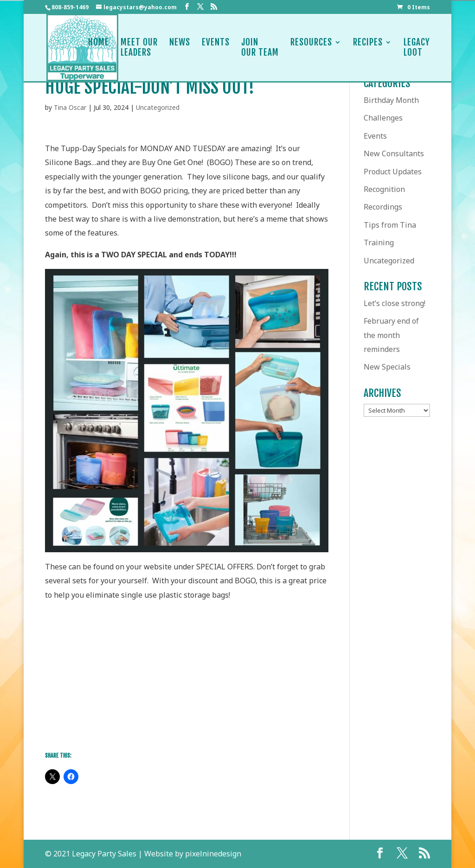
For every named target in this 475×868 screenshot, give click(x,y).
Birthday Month (391, 100)
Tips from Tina (390, 225)
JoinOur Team (260, 48)
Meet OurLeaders (139, 48)
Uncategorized (158, 107)
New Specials (387, 367)
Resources (311, 48)
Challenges (383, 118)
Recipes (368, 48)
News (180, 48)
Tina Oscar (70, 107)
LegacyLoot (417, 48)
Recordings (383, 207)
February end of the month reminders (391, 335)
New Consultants (394, 153)
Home (99, 48)
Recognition (384, 189)
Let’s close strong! (395, 303)
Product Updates (393, 172)
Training (379, 243)
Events (216, 48)
